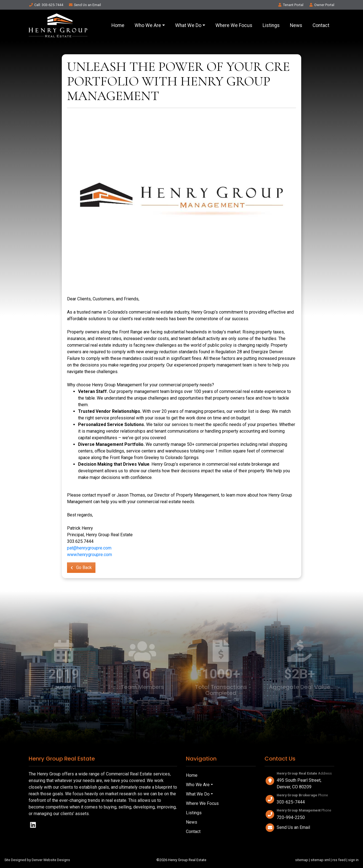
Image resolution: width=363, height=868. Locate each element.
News (296, 25)
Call (46, 5)
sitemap (302, 860)
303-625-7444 (291, 802)
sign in (353, 860)
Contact (321, 25)
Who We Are (148, 25)
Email (85, 5)
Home (118, 25)
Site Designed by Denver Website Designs (37, 860)
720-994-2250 (291, 817)
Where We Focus (234, 25)
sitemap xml (320, 860)
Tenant (290, 5)
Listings (271, 25)
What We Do (188, 25)
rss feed (339, 860)
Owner (321, 5)
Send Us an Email (293, 827)
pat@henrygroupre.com (89, 548)
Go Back (81, 568)
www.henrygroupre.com (90, 555)
